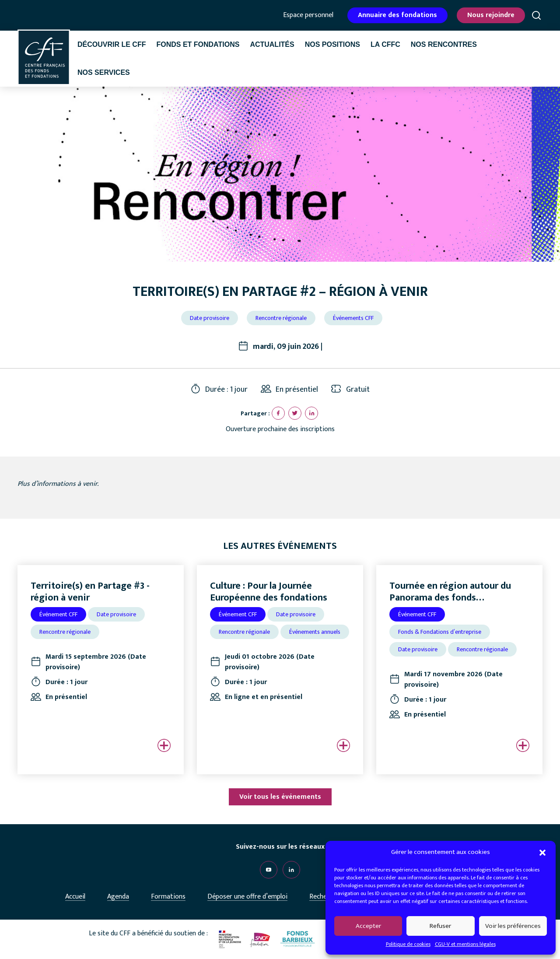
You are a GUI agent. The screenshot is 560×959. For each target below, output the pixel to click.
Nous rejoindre (491, 15)
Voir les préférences (513, 926)
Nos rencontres (444, 44)
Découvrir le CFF (112, 44)
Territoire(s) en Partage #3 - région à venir (90, 592)
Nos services (104, 72)
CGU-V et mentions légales (465, 944)
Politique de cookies (408, 944)
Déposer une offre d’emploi (247, 897)
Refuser (440, 926)
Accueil (75, 897)
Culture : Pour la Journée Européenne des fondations (269, 592)
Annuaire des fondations (397, 15)
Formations (168, 897)
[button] (542, 852)
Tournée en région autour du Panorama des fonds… (450, 592)
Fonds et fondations (198, 44)
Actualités (272, 44)
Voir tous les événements (280, 797)
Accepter (368, 926)
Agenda (118, 897)
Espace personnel (308, 15)
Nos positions (332, 44)
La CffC (385, 44)
